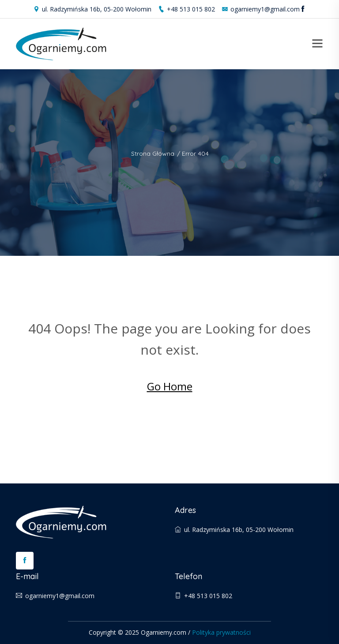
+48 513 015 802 (186, 9)
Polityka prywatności (221, 632)
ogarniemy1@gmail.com (261, 9)
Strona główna (153, 154)
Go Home (170, 386)
